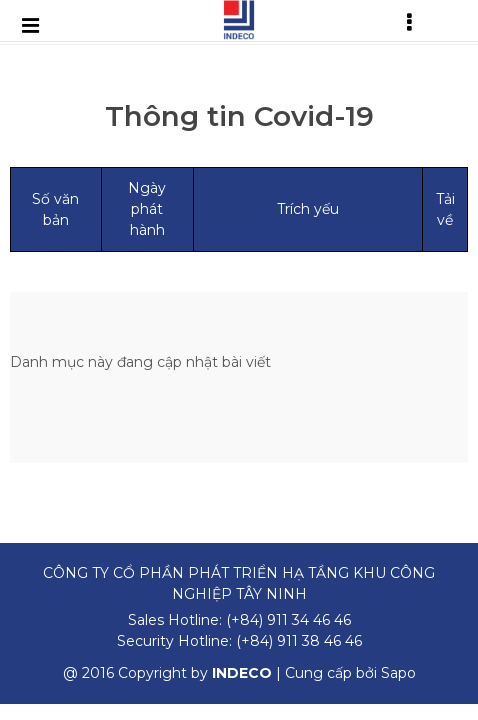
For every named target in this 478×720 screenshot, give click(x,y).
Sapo (398, 673)
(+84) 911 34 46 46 (288, 620)
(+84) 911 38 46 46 (299, 641)
